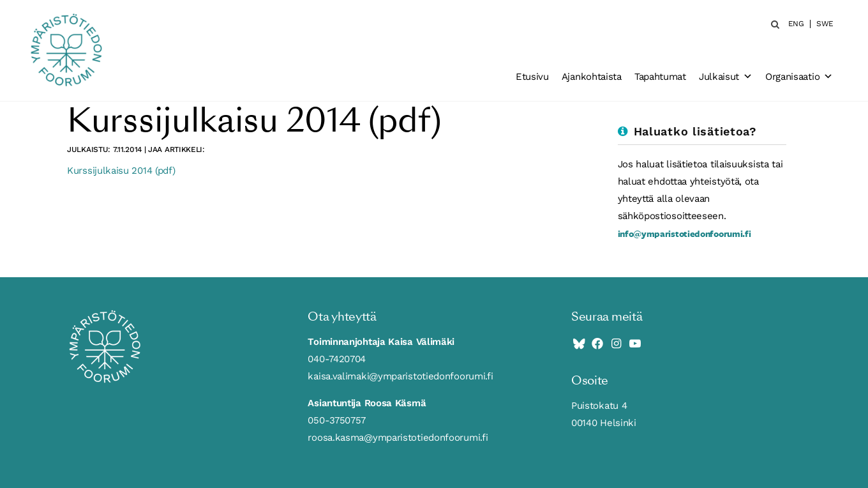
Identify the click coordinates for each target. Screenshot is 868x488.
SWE (825, 24)
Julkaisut (726, 77)
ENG (796, 24)
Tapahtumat (660, 77)
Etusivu (532, 77)
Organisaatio (799, 77)
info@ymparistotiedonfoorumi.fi (685, 233)
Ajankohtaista (592, 77)
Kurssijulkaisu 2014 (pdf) (121, 171)
